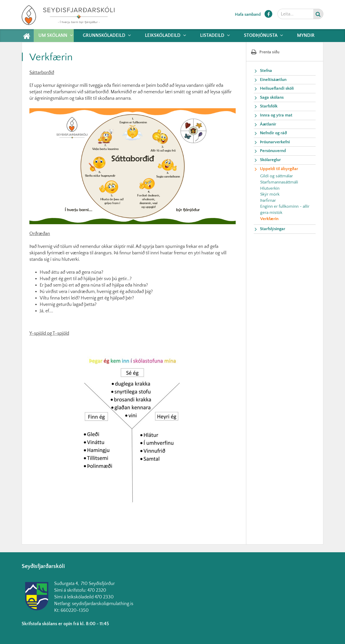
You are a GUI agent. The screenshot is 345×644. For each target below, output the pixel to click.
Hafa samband (248, 14)
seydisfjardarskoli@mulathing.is (103, 604)
